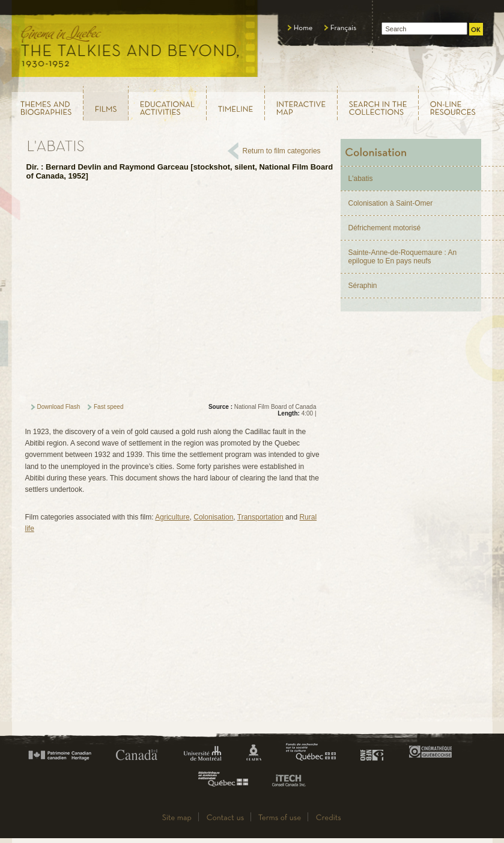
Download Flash (59, 407)
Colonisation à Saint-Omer (391, 203)
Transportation (260, 517)
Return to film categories (282, 151)
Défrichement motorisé (385, 228)
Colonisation (213, 517)
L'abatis (361, 179)
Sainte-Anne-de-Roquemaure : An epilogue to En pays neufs (403, 257)
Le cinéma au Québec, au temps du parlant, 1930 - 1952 (135, 42)
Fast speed (108, 407)
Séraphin (363, 286)
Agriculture (172, 517)
